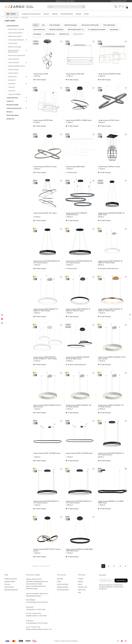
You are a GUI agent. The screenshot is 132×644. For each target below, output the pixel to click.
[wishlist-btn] (61, 41)
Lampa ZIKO (12, 84)
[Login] (123, 7)
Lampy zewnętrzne (12, 98)
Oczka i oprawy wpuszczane (16, 55)
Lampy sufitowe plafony (15, 33)
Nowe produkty (9, 587)
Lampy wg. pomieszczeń (14, 108)
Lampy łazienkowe (14, 62)
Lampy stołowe (13, 43)
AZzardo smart (12, 77)
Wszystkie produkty (12, 105)
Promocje (7, 584)
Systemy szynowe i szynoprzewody (14, 51)
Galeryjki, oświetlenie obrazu (16, 66)
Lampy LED (10, 101)
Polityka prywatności (11, 579)
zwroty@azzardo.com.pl (38, 586)
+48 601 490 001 (36, 579)
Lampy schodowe (13, 70)
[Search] (64, 7)
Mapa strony (82, 590)
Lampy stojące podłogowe (16, 40)
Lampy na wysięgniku (14, 94)
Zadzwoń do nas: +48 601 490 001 (65, 1)
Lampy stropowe (13, 73)
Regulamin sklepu (10, 582)
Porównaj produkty (63, 590)
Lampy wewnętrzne (12, 26)
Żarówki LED (12, 80)
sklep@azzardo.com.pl (41, 582)
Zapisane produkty (63, 587)
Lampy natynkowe (14, 59)
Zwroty (80, 584)
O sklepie (81, 579)
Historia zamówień (63, 584)
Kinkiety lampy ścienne (15, 36)
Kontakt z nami (83, 587)
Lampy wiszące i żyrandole (16, 29)
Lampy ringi (11, 91)
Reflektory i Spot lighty (15, 47)
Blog (79, 592)
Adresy (59, 582)
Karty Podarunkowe (12, 115)
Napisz (40, 584)
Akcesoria (10, 112)
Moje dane (60, 579)
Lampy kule (11, 87)
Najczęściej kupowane (11, 590)
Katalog (80, 582)
